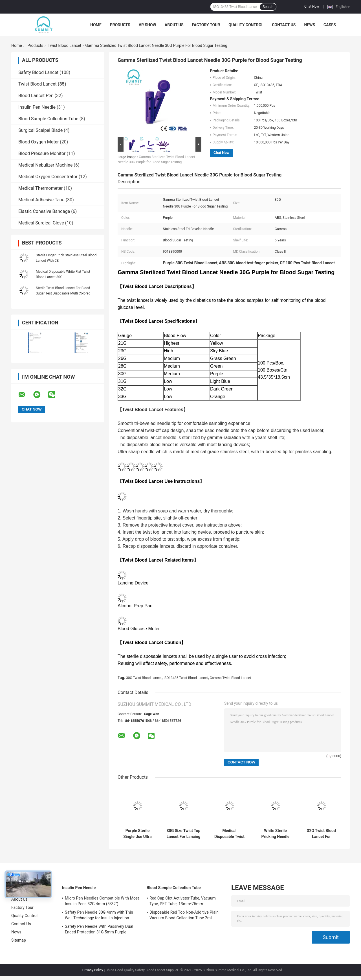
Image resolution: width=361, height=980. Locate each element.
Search (268, 7)
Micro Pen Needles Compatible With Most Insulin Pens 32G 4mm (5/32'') (102, 901)
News (310, 25)
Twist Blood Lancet (64, 45)
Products (120, 25)
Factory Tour (206, 25)
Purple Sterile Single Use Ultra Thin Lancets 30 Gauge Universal (137, 834)
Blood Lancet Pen (36, 96)
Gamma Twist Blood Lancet (230, 678)
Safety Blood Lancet (38, 72)
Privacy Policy (93, 970)
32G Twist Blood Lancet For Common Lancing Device (321, 834)
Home (96, 25)
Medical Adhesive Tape (41, 200)
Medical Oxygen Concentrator (48, 177)
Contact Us (284, 25)
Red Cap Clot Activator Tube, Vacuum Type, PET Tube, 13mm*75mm (183, 901)
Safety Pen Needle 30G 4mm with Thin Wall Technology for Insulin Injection (99, 915)
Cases (330, 25)
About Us (174, 25)
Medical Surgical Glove (41, 223)
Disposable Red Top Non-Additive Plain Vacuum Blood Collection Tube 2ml (184, 915)
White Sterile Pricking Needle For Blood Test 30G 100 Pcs (275, 834)
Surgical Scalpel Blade (40, 130)
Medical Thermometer (40, 188)
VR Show (148, 25)
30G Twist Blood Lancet (144, 678)
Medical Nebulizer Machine (46, 165)
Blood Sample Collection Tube (48, 119)
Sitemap (19, 940)
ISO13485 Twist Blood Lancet (186, 678)
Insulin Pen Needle (37, 107)
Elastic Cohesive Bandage (44, 211)
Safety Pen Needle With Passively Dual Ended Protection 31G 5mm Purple (99, 929)
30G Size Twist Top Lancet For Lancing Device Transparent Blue (184, 834)
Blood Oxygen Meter (38, 142)
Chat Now (312, 6)
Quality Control (246, 25)
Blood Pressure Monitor (42, 153)
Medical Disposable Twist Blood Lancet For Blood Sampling (229, 834)
